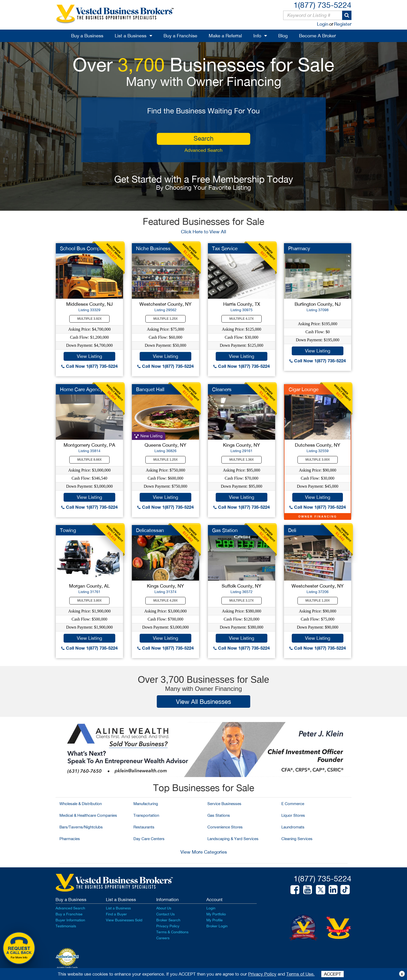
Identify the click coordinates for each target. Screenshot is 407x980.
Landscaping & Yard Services (233, 839)
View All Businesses (203, 702)
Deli (292, 530)
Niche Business (153, 248)
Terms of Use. (300, 974)
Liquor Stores (293, 815)
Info (257, 36)
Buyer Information (70, 920)
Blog (283, 36)
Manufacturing (146, 804)
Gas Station (225, 530)
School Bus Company (84, 248)
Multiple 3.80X (90, 601)
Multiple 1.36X (242, 460)
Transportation (146, 815)
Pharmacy (299, 248)
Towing (68, 530)
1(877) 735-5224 (323, 5)
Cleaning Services (297, 839)
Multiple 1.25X (166, 319)
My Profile (215, 920)
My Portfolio (216, 914)
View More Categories (204, 852)
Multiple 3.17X (242, 601)
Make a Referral (225, 36)
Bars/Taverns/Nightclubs (81, 827)
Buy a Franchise (180, 36)
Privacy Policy (168, 926)
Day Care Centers (149, 839)
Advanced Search (203, 150)
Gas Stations (219, 815)
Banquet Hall (150, 389)
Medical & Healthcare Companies (88, 815)
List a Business (131, 36)
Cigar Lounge (304, 389)
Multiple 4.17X (242, 319)
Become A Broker (317, 36)
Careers (163, 938)
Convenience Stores (225, 827)
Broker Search (168, 920)
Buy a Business (87, 36)
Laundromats (293, 827)
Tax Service (225, 248)
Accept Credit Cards (67, 968)
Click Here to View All (203, 232)
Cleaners (222, 389)
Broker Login (217, 926)
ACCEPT (333, 974)
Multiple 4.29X (166, 601)
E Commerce (293, 804)
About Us (164, 908)
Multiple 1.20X (318, 601)
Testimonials (66, 926)
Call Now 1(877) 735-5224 (89, 366)
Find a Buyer (116, 914)
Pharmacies (70, 839)
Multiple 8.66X (90, 460)
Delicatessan (150, 530)
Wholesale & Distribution (81, 804)
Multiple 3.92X (90, 319)
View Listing (89, 356)
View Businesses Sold (124, 920)
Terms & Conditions (172, 932)
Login (323, 24)
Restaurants (144, 827)
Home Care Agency (81, 389)
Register (343, 24)
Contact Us (165, 914)
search (203, 138)
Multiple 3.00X (318, 460)
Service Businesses (224, 804)
